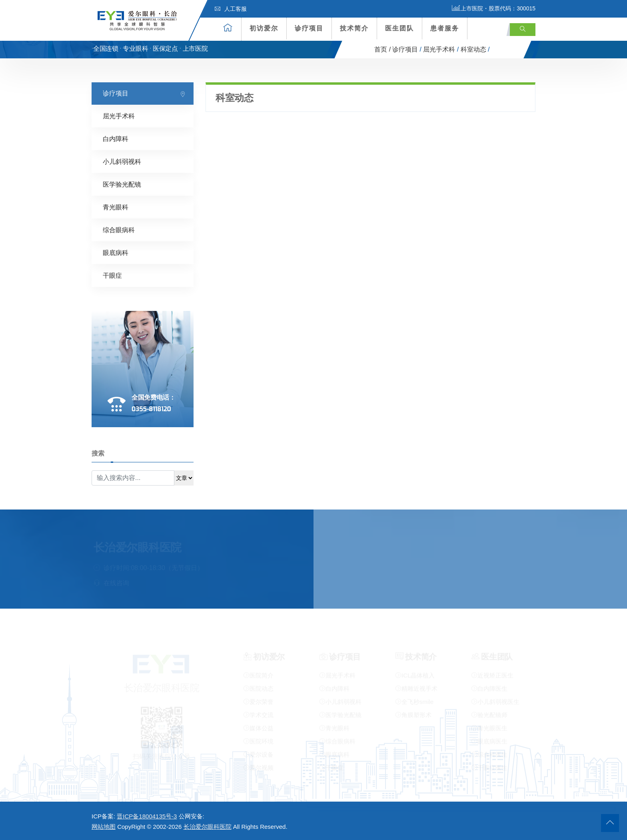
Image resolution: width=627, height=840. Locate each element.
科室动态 (473, 49)
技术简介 (354, 28)
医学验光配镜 (122, 184)
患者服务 (445, 28)
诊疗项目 (309, 28)
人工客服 (231, 9)
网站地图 (104, 827)
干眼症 (112, 276)
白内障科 (116, 139)
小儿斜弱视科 (122, 162)
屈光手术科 (439, 49)
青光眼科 (116, 207)
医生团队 (399, 28)
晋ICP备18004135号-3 (147, 816)
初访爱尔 (264, 28)
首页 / (382, 49)
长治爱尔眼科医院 (208, 827)
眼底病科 (116, 253)
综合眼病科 (119, 230)
